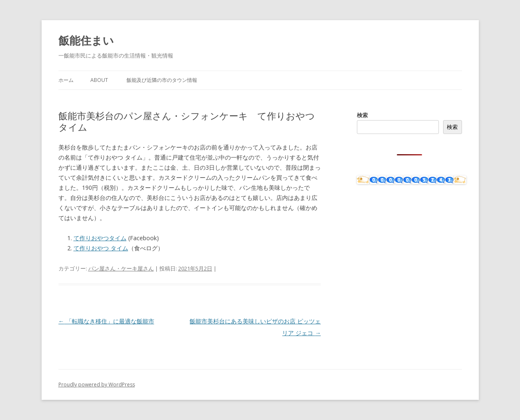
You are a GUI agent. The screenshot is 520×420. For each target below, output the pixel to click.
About (99, 80)
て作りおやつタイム (100, 238)
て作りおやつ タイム (101, 248)
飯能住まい (86, 40)
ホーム (66, 80)
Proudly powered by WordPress (97, 385)
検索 (362, 115)
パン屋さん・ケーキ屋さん (121, 268)
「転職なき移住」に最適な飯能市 (106, 321)
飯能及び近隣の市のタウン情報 (162, 80)
